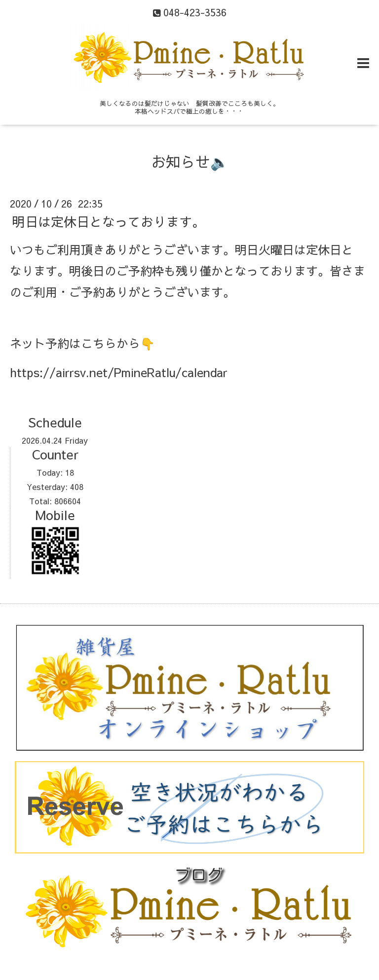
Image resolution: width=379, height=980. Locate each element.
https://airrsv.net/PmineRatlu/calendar (119, 372)
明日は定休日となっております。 (109, 221)
